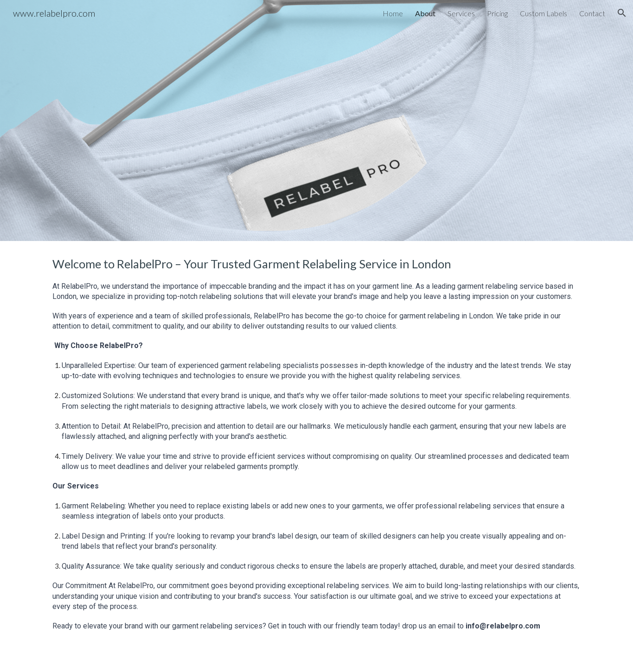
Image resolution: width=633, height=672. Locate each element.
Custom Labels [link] (543, 13)
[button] (622, 13)
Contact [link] (592, 13)
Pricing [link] (497, 13)
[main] (316, 456)
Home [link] (393, 13)
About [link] (425, 13)
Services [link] (461, 13)
